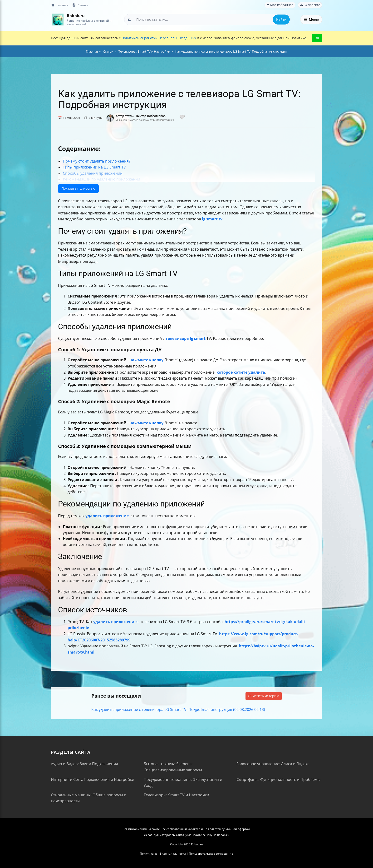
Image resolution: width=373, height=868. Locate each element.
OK (317, 38)
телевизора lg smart (186, 338)
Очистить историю (264, 696)
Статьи (80, 5)
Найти (281, 19)
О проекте (310, 5)
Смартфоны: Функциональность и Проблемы (278, 779)
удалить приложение (107, 516)
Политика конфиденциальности (163, 854)
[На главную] (57, 19)
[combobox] (207, 20)
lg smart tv (212, 219)
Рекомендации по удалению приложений (101, 179)
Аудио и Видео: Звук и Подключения (84, 764)
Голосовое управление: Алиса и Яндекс (273, 764)
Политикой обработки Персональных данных (159, 38)
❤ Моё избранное (280, 5)
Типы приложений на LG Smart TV (94, 167)
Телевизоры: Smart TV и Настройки (176, 795)
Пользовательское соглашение (211, 854)
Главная (60, 5)
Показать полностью (78, 188)
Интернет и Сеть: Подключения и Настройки (93, 779)
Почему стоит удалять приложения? (97, 161)
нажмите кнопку (146, 360)
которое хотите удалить (241, 372)
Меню (311, 19)
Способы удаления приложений (93, 173)
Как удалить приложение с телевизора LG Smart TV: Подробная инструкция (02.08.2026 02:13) (178, 709)
